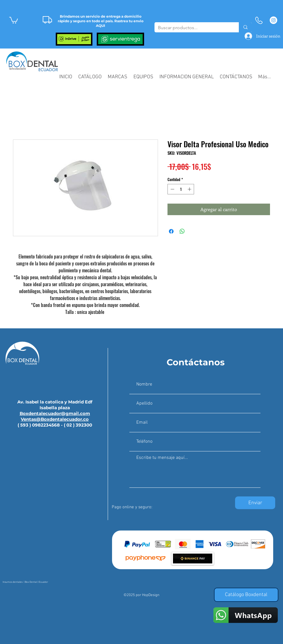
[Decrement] (172, 189)
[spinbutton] (181, 189)
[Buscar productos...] (192, 28)
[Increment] (190, 189)
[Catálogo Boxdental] (246, 595)
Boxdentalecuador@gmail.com (55, 413)
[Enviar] (255, 503)
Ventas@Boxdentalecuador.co (55, 419)
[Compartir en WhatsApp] (182, 231)
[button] (14, 20)
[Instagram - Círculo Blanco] (273, 20)
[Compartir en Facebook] (171, 231)
